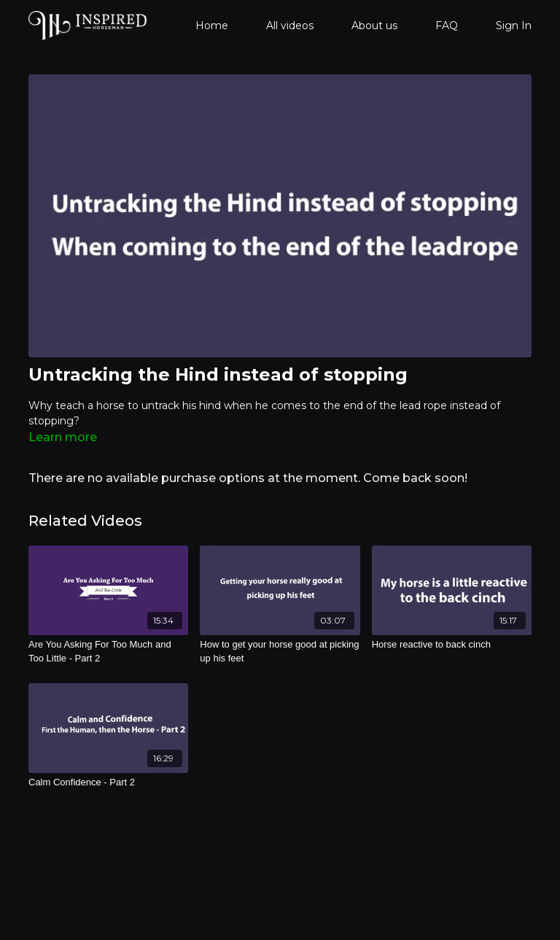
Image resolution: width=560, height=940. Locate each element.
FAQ (447, 26)
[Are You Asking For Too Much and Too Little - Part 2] (108, 652)
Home (212, 26)
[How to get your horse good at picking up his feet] (280, 652)
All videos (290, 26)
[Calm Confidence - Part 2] (108, 782)
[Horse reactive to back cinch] (452, 645)
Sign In (514, 26)
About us (374, 26)
